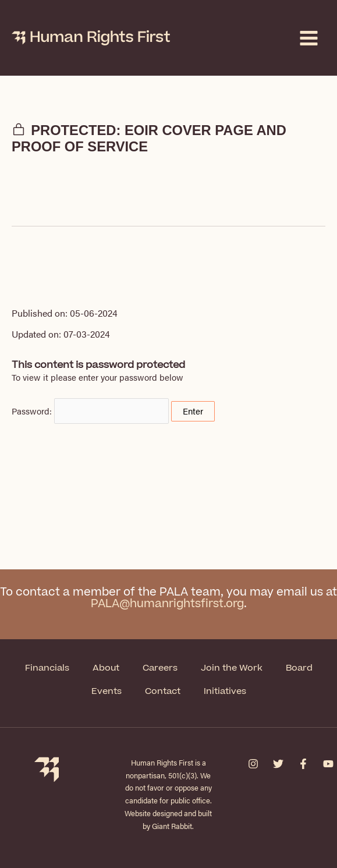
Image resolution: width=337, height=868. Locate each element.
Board (299, 668)
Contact (163, 691)
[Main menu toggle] (309, 38)
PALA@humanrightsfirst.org (167, 604)
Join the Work (232, 668)
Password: (90, 411)
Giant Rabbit (172, 826)
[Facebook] (303, 764)
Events (107, 691)
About (106, 668)
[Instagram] (253, 764)
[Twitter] (278, 764)
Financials (47, 668)
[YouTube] (328, 764)
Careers (160, 668)
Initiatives (225, 691)
